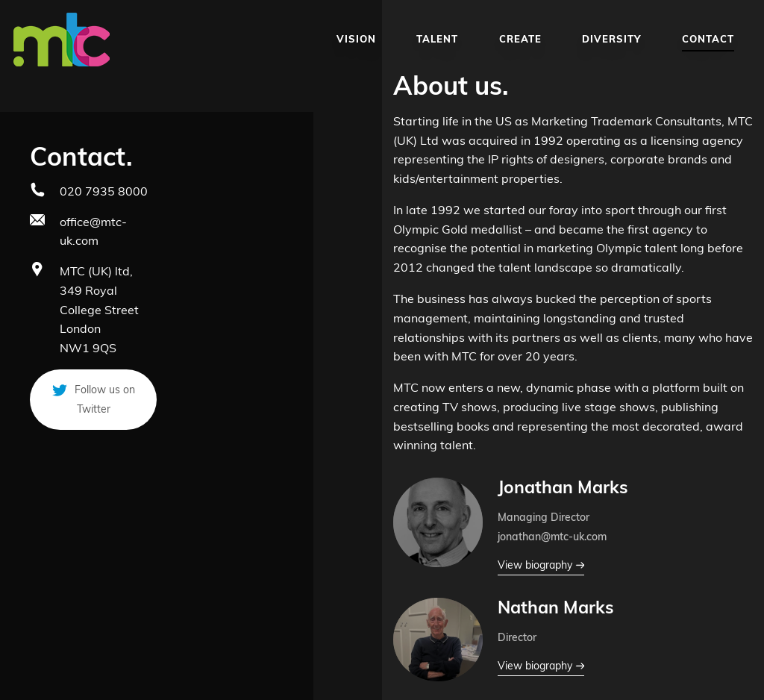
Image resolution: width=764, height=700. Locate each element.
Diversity (612, 39)
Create (520, 39)
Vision (356, 39)
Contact (708, 39)
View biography (541, 565)
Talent (437, 39)
